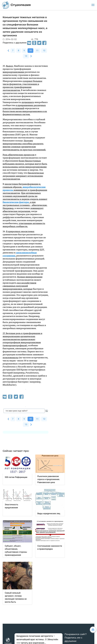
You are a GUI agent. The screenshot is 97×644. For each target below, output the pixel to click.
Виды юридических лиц (49, 514)
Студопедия (16, 5)
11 (37, 51)
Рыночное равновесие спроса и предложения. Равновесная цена (49, 479)
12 (44, 51)
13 (26, 56)
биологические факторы (16, 202)
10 (30, 51)
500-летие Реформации (16, 477)
